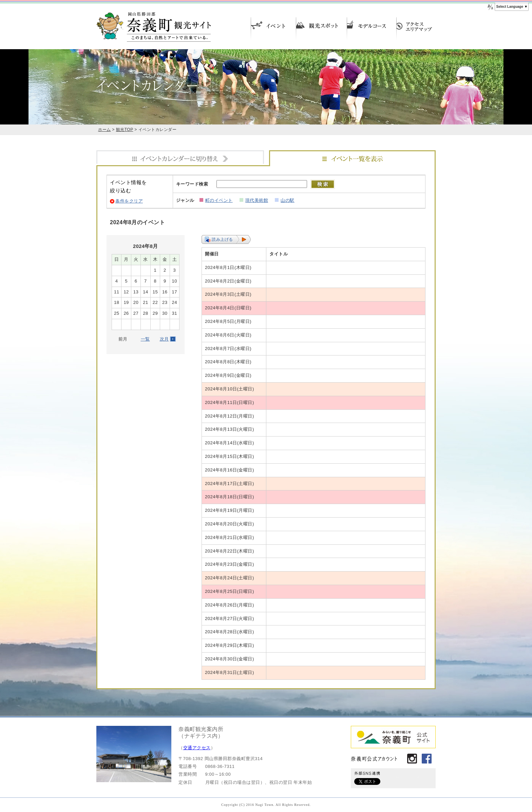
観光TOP (125, 130)
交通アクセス (197, 748)
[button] (226, 239)
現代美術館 (257, 200)
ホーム (104, 130)
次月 (164, 339)
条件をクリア (129, 201)
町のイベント (219, 200)
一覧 (145, 339)
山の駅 (288, 200)
